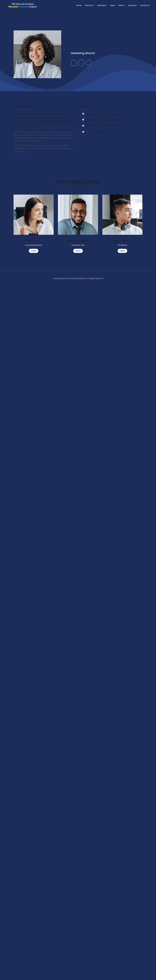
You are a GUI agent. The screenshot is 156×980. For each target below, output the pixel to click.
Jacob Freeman (122, 241)
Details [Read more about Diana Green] (34, 251)
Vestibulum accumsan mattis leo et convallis (112, 120)
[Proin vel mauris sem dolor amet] (83, 126)
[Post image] (34, 215)
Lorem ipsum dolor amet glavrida (105, 114)
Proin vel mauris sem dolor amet (104, 126)
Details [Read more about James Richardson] (78, 251)
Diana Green (34, 241)
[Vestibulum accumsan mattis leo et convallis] (83, 120)
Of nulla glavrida (95, 132)
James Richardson (78, 241)
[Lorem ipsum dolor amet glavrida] (83, 114)
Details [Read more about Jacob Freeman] (122, 251)
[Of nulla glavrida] (83, 132)
